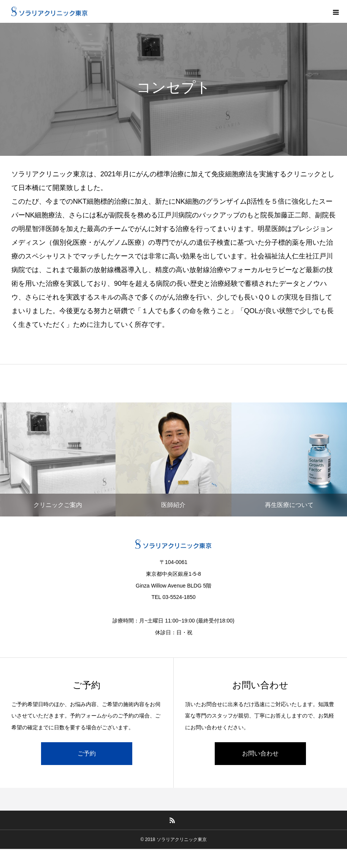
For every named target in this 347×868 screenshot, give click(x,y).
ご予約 (87, 753)
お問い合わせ (260, 753)
